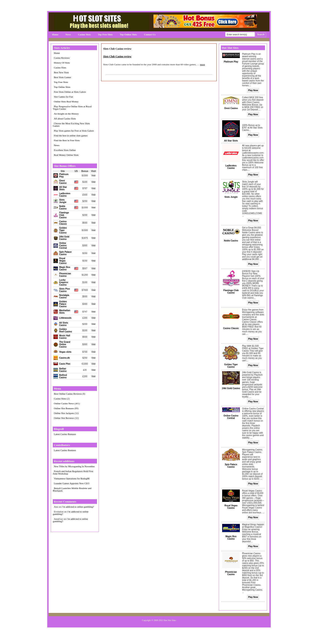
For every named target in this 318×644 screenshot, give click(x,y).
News (68, 34)
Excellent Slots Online (65, 150)
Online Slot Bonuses (64, 408)
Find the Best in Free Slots (67, 140)
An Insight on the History (66, 114)
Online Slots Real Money (66, 102)
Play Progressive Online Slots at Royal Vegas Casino (72, 108)
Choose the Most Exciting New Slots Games (71, 125)
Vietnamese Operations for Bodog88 (72, 478)
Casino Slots (84, 34)
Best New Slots (61, 72)
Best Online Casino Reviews (68, 394)
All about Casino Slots (65, 119)
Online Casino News (64, 403)
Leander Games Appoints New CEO (72, 483)
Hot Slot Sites (170, 620)
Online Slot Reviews (64, 418)
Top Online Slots (128, 34)
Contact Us (150, 34)
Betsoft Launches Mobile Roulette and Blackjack (72, 489)
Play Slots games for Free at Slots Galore (74, 131)
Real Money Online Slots (66, 155)
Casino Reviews (62, 58)
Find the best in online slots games (71, 136)
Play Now (253, 90)
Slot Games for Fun (63, 97)
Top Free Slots (105, 34)
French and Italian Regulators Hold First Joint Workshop (73, 472)
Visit (94, 176)
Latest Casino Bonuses (65, 434)
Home (55, 34)
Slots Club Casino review (117, 56)
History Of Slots (62, 63)
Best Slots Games (62, 77)
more (203, 64)
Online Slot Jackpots (64, 413)
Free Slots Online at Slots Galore (70, 92)
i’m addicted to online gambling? (78, 507)
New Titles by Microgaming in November (74, 466)
